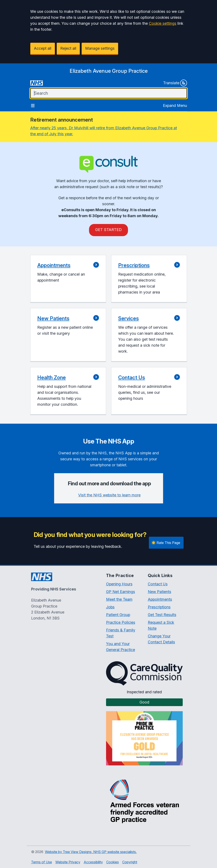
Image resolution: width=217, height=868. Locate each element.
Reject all (68, 48)
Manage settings (100, 48)
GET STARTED (108, 230)
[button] (68, 279)
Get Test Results (162, 615)
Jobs (110, 607)
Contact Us (158, 584)
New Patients (160, 592)
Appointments (160, 599)
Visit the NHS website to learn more (109, 495)
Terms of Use (42, 862)
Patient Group (118, 615)
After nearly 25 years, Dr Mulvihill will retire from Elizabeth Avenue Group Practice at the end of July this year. (104, 131)
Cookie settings (163, 23)
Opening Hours (119, 584)
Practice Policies (121, 622)
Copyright (130, 862)
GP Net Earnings (121, 592)
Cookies (113, 862)
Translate (175, 83)
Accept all (43, 48)
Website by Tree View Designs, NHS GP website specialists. (91, 852)
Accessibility (93, 862)
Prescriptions (159, 607)
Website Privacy (68, 862)
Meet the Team (119, 599)
